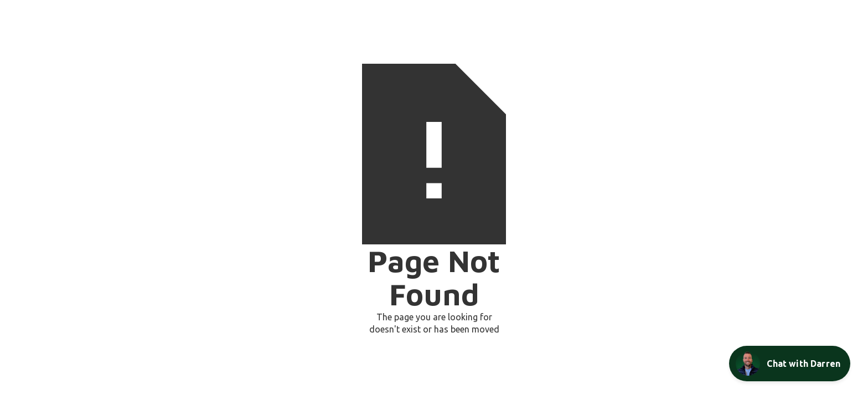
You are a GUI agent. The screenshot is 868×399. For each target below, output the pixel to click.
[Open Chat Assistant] (790, 364)
